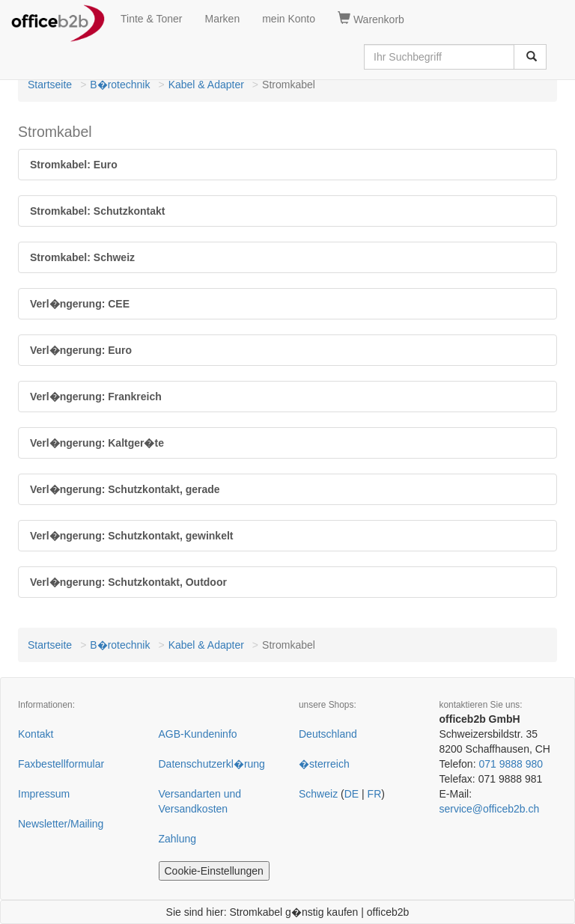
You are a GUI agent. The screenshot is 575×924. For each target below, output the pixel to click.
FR (375, 794)
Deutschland (328, 734)
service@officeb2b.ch (490, 809)
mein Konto (289, 19)
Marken (223, 19)
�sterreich (324, 764)
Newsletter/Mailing (61, 824)
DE (352, 794)
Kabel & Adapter (206, 85)
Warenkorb (371, 19)
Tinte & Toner (152, 19)
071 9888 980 (511, 764)
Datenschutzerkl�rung (212, 764)
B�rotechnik (120, 85)
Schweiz (318, 794)
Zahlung (178, 839)
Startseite (50, 85)
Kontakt (36, 734)
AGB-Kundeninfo (198, 734)
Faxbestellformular (61, 764)
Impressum (44, 794)
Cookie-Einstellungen (214, 871)
